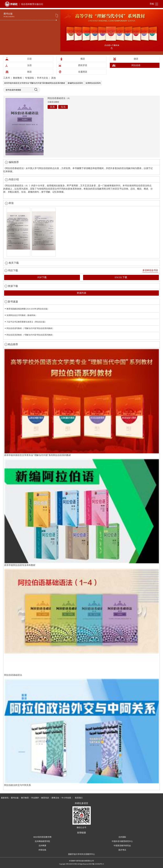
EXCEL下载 (121, 277)
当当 (63, 107)
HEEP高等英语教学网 (42, 837)
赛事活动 (55, 798)
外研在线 (42, 850)
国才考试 (122, 850)
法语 (29, 65)
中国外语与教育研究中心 (122, 841)
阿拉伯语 (136, 65)
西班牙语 (83, 65)
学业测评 (35, 798)
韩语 (29, 72)
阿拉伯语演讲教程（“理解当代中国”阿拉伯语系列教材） (30, 335)
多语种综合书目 (150, 270)
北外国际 (122, 837)
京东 (52, 107)
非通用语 (83, 72)
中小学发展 (66, 798)
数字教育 (25, 798)
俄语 (83, 59)
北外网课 (42, 846)
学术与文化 (43, 78)
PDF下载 (42, 277)
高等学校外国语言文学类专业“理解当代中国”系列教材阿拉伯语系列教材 (35, 83)
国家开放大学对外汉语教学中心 (81, 854)
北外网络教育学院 (42, 841)
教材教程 (18, 78)
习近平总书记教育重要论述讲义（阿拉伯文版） (27, 322)
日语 (29, 59)
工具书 (7, 78)
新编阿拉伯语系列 (75, 83)
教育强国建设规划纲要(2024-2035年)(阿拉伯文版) (27, 309)
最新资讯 (5, 798)
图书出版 (15, 798)
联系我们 (79, 798)
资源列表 (81, 293)
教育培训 (45, 798)
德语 (136, 59)
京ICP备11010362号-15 (96, 864)
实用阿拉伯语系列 (93, 83)
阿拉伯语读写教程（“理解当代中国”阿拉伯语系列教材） (30, 328)
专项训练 (30, 78)
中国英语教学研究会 (122, 846)
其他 (53, 78)
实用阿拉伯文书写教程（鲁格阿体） (22, 315)
